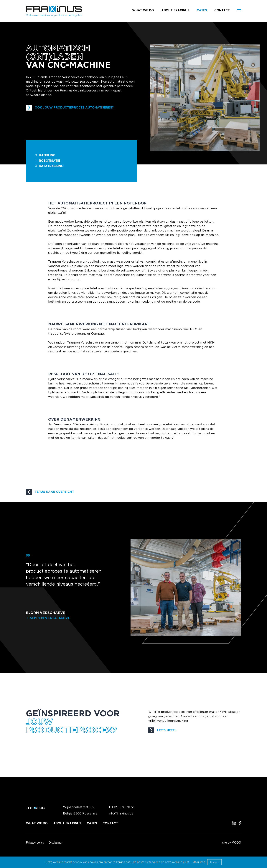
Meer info (199, 862)
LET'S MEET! (162, 730)
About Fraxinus (175, 10)
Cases (202, 10)
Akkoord (214, 862)
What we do (143, 10)
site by (232, 843)
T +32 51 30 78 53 (121, 807)
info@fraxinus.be (121, 814)
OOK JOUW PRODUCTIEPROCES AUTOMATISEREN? (70, 108)
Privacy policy (35, 843)
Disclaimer (56, 843)
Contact (222, 10)
